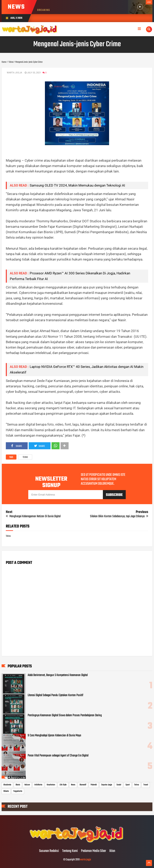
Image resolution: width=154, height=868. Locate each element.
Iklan (112, 851)
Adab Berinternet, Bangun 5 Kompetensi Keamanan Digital (58, 675)
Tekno (25, 457)
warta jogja (86, 860)
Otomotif (83, 785)
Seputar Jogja (107, 785)
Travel (146, 785)
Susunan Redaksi (49, 851)
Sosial (119, 785)
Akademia (7, 785)
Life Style (63, 785)
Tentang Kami (70, 851)
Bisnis (18, 785)
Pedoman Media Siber (94, 851)
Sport (128, 785)
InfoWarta (38, 785)
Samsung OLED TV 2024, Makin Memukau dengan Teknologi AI (77, 185)
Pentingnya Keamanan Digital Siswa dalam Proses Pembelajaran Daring (65, 715)
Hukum (27, 785)
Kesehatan (51, 785)
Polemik (94, 785)
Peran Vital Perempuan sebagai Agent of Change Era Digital (58, 756)
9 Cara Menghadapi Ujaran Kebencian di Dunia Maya (54, 736)
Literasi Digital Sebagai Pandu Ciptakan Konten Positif (55, 695)
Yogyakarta (18, 791)
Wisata (6, 791)
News (73, 785)
